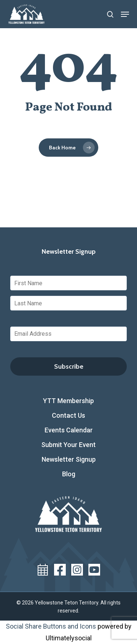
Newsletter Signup (69, 459)
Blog (69, 474)
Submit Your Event (68, 445)
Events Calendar (69, 430)
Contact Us (68, 415)
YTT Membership (68, 401)
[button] (125, 14)
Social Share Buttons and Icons (51, 626)
